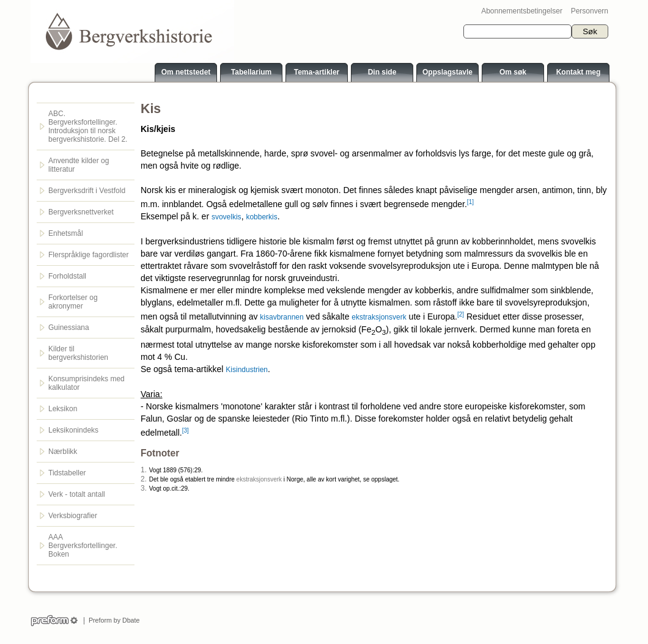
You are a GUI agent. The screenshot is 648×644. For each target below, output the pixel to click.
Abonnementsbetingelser (522, 11)
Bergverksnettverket (81, 212)
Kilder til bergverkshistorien (78, 353)
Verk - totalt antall (77, 494)
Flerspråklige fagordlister (88, 255)
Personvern (590, 11)
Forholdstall (67, 276)
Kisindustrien (247, 370)
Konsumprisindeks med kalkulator (87, 383)
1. (144, 470)
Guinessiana (69, 327)
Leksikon (63, 409)
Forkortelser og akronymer (73, 302)
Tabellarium (251, 72)
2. (144, 479)
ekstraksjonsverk (379, 317)
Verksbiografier (73, 516)
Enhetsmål (66, 233)
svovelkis (226, 217)
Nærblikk (63, 452)
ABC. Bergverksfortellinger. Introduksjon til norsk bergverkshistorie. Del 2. (88, 126)
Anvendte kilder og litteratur (79, 165)
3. (144, 488)
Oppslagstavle (447, 72)
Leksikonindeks (73, 430)
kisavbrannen (282, 317)
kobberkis (261, 217)
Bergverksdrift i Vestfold (87, 191)
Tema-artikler (317, 72)
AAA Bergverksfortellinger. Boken (83, 546)
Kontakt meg (579, 72)
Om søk (513, 72)
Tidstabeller (67, 473)
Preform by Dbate (112, 620)
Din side (382, 72)
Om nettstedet (186, 72)
